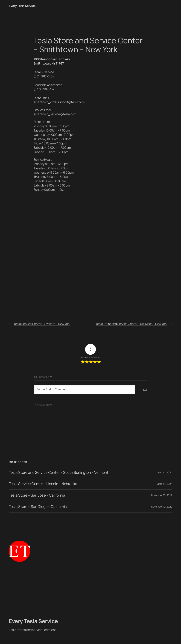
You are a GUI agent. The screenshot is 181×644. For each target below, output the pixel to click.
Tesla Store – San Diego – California (38, 507)
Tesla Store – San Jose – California (37, 495)
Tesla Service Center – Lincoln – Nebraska (43, 484)
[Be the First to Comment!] (84, 390)
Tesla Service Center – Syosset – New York (42, 324)
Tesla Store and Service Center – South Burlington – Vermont (59, 472)
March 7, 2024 (164, 472)
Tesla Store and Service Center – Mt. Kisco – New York (132, 324)
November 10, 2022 (162, 495)
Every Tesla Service (22, 6)
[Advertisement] (90, 590)
